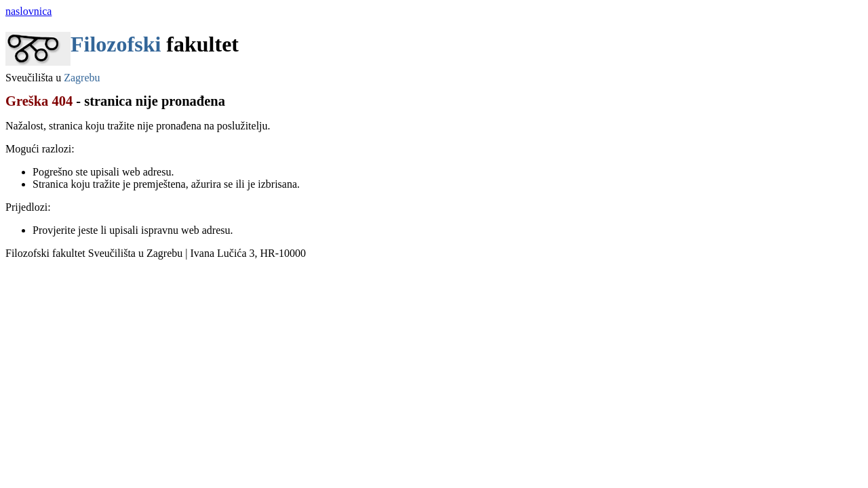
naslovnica (28, 11)
